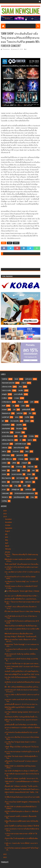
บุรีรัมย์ (14, 463)
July (6, 534)
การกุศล (17, 398)
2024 (5, 517)
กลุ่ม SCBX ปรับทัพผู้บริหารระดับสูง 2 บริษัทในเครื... (22, 771)
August (8, 531)
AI (21, 440)
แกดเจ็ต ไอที (5, 417)
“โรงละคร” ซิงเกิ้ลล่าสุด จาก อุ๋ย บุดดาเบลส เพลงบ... (22, 664)
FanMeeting (6, 467)
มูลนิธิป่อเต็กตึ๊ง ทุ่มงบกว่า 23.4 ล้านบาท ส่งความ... (21, 704)
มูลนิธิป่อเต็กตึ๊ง (26, 410)
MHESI (4, 482)
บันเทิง (10, 243)
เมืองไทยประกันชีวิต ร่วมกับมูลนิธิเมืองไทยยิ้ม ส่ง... (21, 717)
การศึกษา (4, 398)
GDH (21, 436)
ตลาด (17, 417)
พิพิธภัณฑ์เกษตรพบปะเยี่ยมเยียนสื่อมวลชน (19, 634)
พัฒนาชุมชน (5, 486)
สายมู (16, 486)
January (8, 552)
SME (33, 471)
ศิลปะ (27, 452)
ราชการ (24, 383)
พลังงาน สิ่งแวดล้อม (19, 448)
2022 (5, 857)
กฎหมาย (14, 471)
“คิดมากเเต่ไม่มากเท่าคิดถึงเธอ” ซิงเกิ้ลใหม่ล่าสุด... (21, 626)
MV (3, 421)
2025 (5, 514)
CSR (14, 410)
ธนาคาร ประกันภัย (17, 474)
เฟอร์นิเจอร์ (28, 490)
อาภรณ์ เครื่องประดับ (7, 436)
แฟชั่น (25, 486)
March (7, 546)
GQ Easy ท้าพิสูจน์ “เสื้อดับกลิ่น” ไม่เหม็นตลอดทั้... (21, 637)
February (8, 549)
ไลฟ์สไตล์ (16, 243)
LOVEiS (4, 463)
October (8, 525)
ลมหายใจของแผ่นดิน (19, 497)
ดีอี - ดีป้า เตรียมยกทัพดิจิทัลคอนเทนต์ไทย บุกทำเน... (22, 687)
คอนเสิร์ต (19, 425)
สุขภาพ (30, 440)
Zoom (4, 474)
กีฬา (30, 413)
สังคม (20, 387)
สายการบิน (31, 467)
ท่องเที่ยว (21, 391)
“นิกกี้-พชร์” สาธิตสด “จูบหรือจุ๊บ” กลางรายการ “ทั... (22, 779)
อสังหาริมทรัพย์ (6, 429)
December (9, 519)
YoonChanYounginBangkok (24, 493)
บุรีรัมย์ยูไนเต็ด (15, 490)
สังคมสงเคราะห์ (6, 413)
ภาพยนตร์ (24, 463)
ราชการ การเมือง (7, 391)
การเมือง (31, 436)
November (9, 522)
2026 (5, 511)
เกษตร (23, 406)
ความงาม (18, 432)
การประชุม (19, 467)
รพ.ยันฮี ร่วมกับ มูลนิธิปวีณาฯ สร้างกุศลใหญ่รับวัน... (22, 671)
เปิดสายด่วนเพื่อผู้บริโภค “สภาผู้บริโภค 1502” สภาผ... (22, 674)
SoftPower (16, 482)
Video (4, 471)
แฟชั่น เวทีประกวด (7, 459)
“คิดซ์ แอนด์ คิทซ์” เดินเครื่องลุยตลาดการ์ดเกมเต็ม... (22, 564)
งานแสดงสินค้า (6, 425)
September (9, 528)
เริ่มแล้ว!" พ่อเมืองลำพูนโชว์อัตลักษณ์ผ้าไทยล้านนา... (22, 789)
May (7, 540)
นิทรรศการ (5, 497)
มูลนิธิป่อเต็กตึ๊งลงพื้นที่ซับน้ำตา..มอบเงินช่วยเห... (21, 599)
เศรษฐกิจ (4, 394)
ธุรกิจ (32, 402)
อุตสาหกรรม (20, 455)
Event (27, 421)
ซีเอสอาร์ (21, 402)
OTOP (4, 490)
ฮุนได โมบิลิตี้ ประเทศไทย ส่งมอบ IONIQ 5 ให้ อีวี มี (22, 826)
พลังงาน (24, 471)
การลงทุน (21, 459)
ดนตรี (3, 406)
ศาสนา (29, 474)
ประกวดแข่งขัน (15, 421)
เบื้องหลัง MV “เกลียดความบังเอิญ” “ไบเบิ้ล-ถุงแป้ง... (22, 786)
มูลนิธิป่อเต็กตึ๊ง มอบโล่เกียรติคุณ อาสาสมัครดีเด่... (21, 725)
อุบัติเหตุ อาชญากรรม (8, 440)
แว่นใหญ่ (4, 501)
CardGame (5, 493)
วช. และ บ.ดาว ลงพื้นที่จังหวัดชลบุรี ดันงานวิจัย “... (22, 596)
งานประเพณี (5, 444)
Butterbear (20, 478)
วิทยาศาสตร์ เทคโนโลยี (8, 383)
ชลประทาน (28, 482)
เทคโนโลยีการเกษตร (21, 444)
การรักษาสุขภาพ (6, 402)
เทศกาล (4, 452)
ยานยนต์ (4, 410)
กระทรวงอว (16, 452)
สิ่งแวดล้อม (19, 429)
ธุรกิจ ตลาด (29, 379)
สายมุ (32, 497)
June (7, 537)
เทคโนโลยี (20, 413)
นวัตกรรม (5, 448)
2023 (5, 854)
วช (13, 406)
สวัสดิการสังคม (6, 455)
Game (32, 478)
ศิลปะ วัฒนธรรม (6, 478)
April (7, 543)
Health (32, 459)
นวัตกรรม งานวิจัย (7, 387)
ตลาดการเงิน (5, 432)
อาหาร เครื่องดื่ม (18, 394)
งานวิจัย (27, 417)
